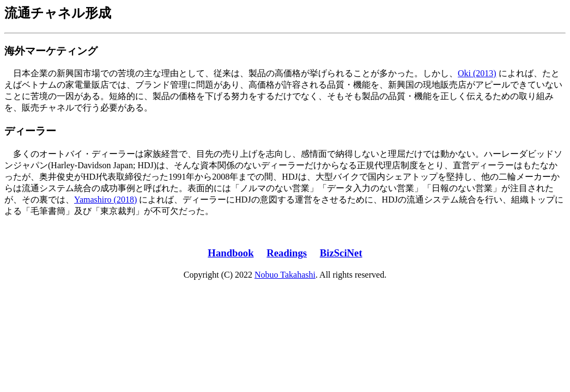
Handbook (231, 253)
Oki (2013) (477, 73)
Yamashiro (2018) (105, 200)
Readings (287, 253)
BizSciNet (341, 253)
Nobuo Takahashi (285, 275)
